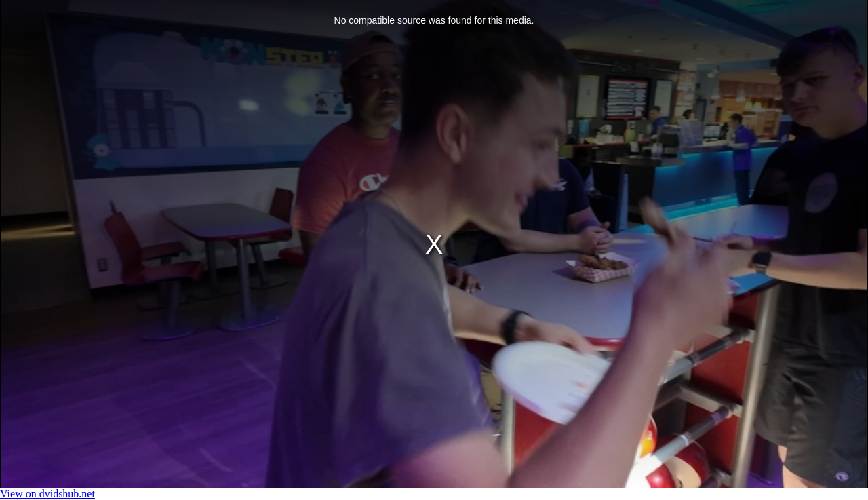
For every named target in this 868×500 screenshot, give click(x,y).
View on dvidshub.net (47, 494)
